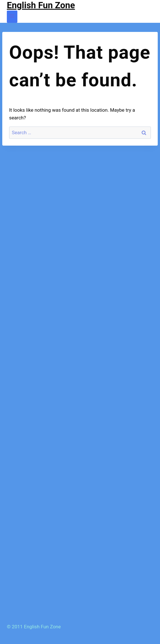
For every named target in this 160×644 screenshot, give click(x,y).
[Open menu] (12, 17)
